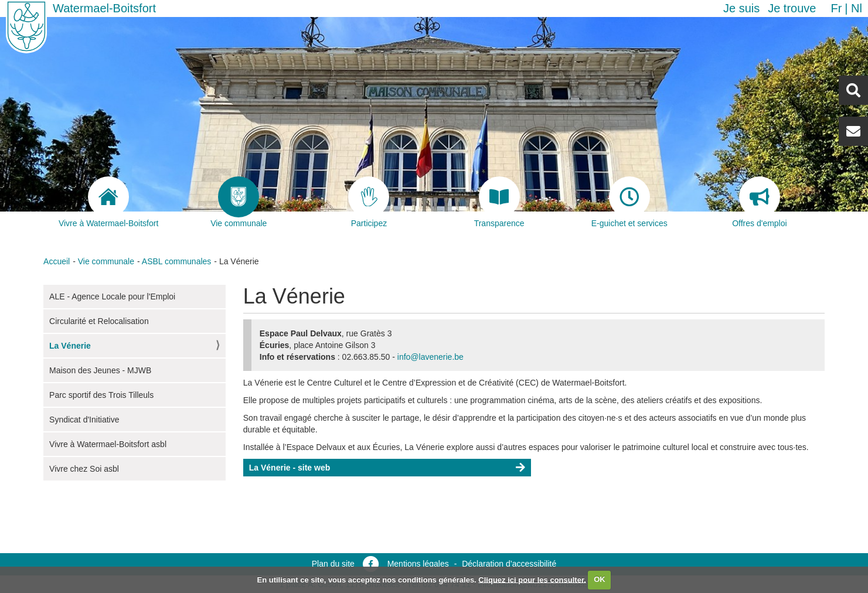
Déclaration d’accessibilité (509, 564)
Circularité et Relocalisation (99, 321)
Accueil (57, 261)
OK (600, 579)
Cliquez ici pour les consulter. (532, 579)
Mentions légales (418, 564)
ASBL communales (177, 261)
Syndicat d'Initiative (84, 420)
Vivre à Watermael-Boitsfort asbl (108, 444)
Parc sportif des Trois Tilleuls (101, 395)
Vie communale (106, 261)
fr (836, 8)
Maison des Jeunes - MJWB (100, 370)
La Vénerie (70, 346)
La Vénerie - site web (290, 468)
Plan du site (333, 564)
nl (857, 8)
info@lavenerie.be (430, 357)
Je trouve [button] (792, 8)
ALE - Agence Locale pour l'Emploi (112, 296)
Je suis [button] (741, 8)
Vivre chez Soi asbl (84, 469)
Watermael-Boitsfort (104, 8)
